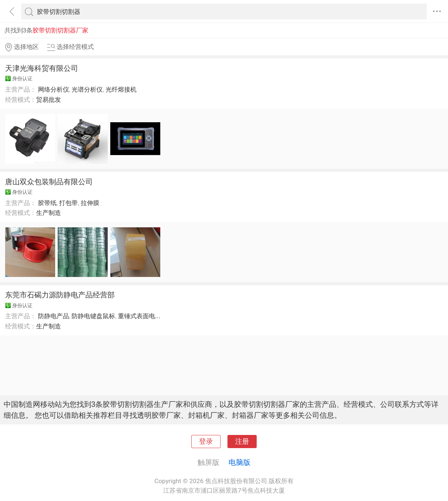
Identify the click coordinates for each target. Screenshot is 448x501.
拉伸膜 (90, 203)
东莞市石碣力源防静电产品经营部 (60, 295)
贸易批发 (49, 100)
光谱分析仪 (87, 89)
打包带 (68, 203)
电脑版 (240, 462)
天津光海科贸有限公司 (42, 68)
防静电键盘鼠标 (93, 316)
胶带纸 (47, 203)
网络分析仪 (53, 89)
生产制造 (49, 213)
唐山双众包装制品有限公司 (49, 182)
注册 (242, 442)
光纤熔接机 (121, 89)
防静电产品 (53, 316)
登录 (206, 442)
